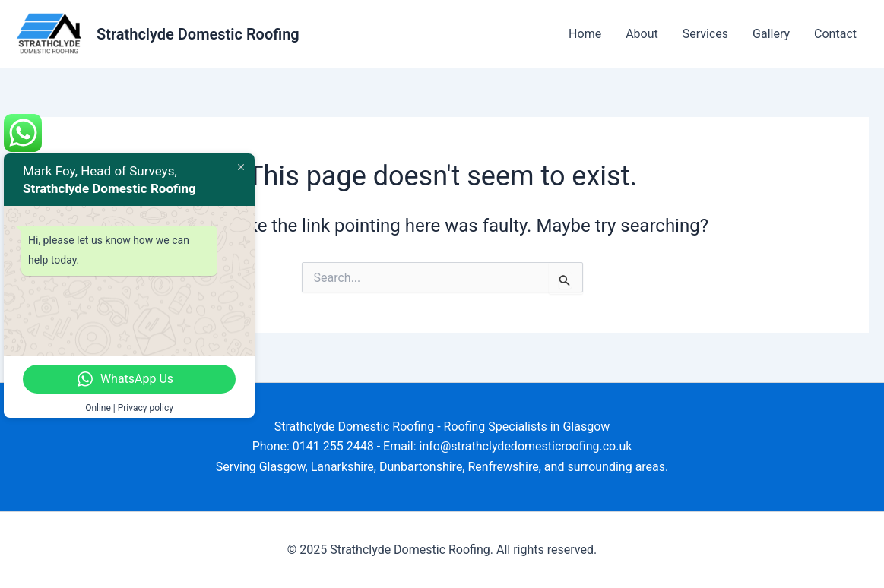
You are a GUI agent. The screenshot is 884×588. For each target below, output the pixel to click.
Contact (835, 34)
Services (705, 34)
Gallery (771, 34)
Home (585, 34)
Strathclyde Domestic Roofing (198, 34)
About (642, 34)
